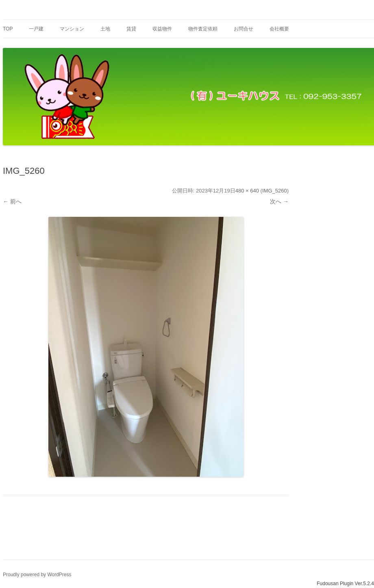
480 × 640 (247, 191)
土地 (105, 29)
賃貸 (131, 29)
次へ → (279, 201)
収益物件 (162, 29)
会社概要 (279, 29)
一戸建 (36, 29)
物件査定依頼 (203, 29)
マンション (72, 29)
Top (8, 29)
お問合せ (244, 29)
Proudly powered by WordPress (37, 575)
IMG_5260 (275, 191)
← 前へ (12, 201)
